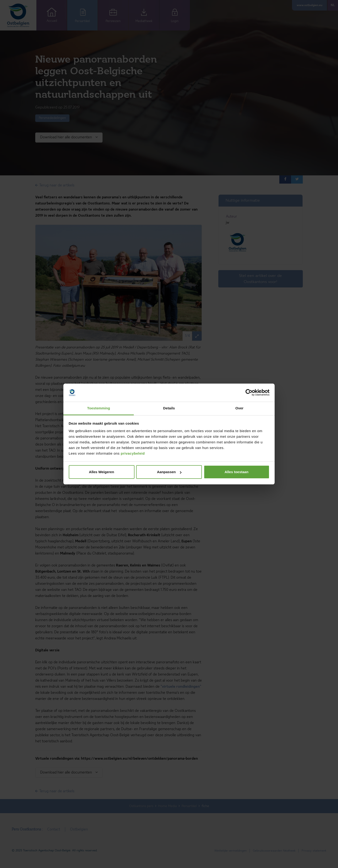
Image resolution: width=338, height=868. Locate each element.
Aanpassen (169, 472)
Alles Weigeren (102, 472)
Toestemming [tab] (99, 408)
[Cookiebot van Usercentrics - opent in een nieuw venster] (249, 393)
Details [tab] (169, 408)
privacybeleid (133, 453)
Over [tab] (240, 408)
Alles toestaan (237, 472)
